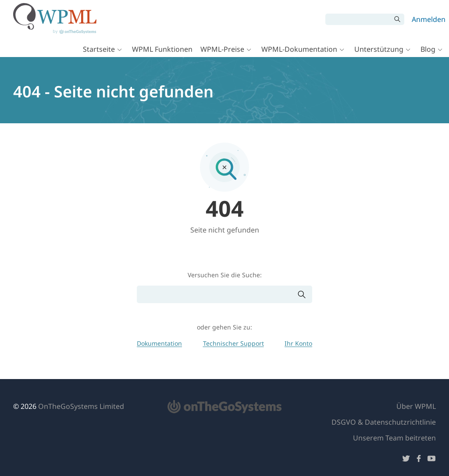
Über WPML (416, 406)
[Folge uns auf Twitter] (406, 460)
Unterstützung (379, 49)
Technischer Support (233, 343)
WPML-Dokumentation (299, 49)
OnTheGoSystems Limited (81, 406)
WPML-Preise (222, 49)
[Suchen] (358, 19)
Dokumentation (159, 343)
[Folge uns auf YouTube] (431, 460)
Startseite (99, 49)
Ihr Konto (298, 343)
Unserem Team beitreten (394, 438)
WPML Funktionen (162, 49)
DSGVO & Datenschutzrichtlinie (384, 422)
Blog (428, 49)
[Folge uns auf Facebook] (419, 460)
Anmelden (429, 19)
